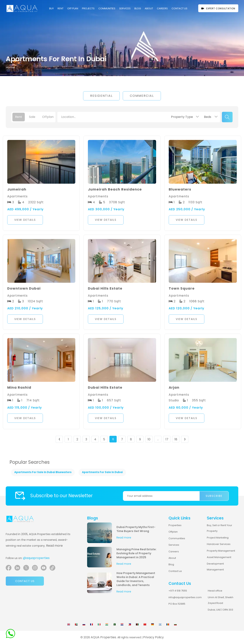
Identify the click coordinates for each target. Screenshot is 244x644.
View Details (25, 220)
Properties (175, 525)
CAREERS (162, 8)
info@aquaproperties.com (185, 597)
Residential (101, 96)
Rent (61, 8)
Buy (51, 8)
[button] (41, 221)
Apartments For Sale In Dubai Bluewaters (43, 472)
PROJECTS (88, 8)
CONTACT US (179, 8)
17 (167, 439)
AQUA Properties (103, 637)
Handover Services (219, 544)
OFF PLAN (73, 8)
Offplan (173, 532)
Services (125, 8)
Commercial (142, 96)
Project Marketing (218, 538)
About (149, 8)
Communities (177, 538)
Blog (138, 8)
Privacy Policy (153, 637)
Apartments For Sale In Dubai (102, 472)
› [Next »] (185, 439)
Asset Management (219, 557)
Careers (174, 551)
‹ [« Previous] (59, 439)
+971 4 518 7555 (178, 591)
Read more (54, 546)
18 (176, 439)
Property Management (221, 551)
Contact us (25, 581)
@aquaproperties (36, 558)
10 (149, 439)
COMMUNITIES (107, 8)
